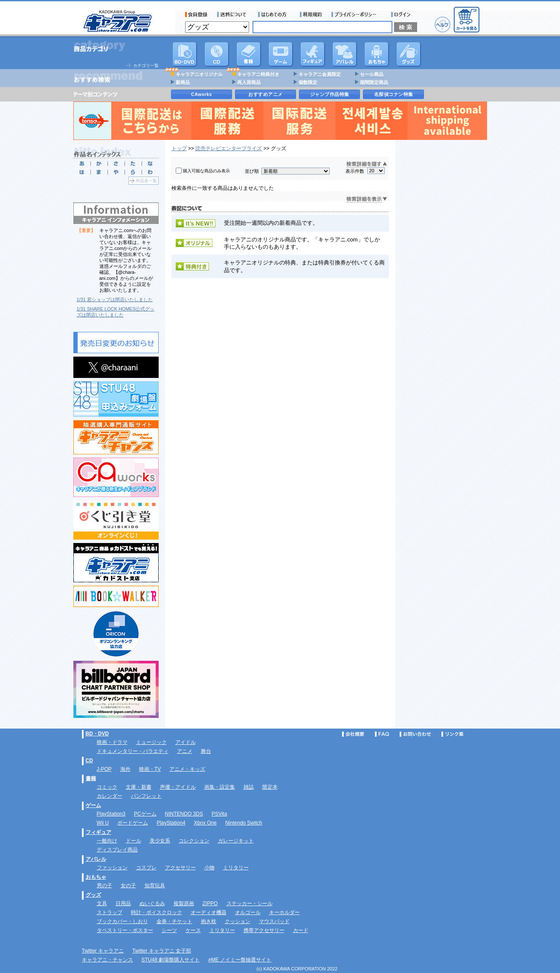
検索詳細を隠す (367, 164)
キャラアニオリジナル (199, 74)
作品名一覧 (146, 181)
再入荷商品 (249, 82)
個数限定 (308, 82)
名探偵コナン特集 (394, 94)
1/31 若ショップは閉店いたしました (115, 299)
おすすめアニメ (265, 94)
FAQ (382, 734)
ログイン (402, 15)
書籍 (249, 54)
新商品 (183, 82)
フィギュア (313, 54)
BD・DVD (97, 734)
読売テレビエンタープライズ (229, 148)
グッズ (409, 54)
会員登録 (196, 15)
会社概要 (353, 734)
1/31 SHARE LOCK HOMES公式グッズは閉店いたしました (116, 312)
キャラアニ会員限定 (320, 74)
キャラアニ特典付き (258, 74)
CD (217, 54)
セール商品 (372, 74)
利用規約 (311, 15)
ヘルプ (442, 25)
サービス (274, 15)
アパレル (345, 54)
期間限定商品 (374, 82)
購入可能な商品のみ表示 (206, 171)
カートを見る (467, 20)
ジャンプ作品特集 (330, 94)
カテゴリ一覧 (146, 65)
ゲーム (93, 805)
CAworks (202, 94)
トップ (179, 148)
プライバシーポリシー (357, 15)
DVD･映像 (185, 54)
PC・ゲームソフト (281, 54)
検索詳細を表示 (367, 199)
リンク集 (453, 734)
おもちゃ (377, 54)
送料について (233, 15)
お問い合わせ (415, 734)
